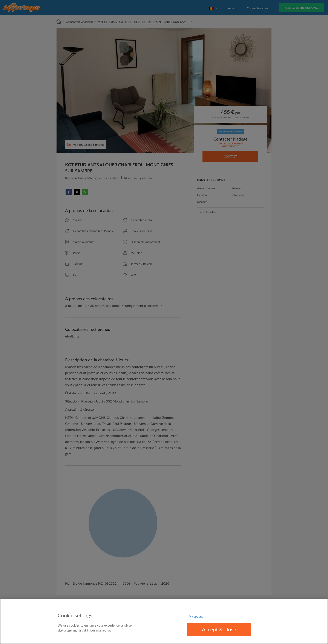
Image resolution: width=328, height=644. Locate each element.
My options (196, 616)
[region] (164, 621)
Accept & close (219, 629)
